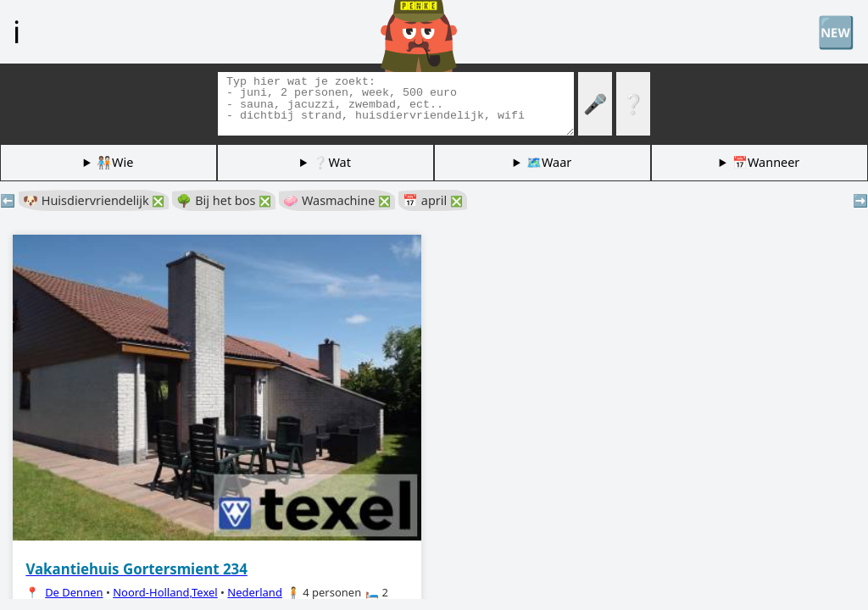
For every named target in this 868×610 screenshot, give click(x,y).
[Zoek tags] (396, 104)
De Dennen (74, 592)
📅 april (433, 200)
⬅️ (8, 200)
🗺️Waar (549, 162)
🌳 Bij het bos (224, 200)
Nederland (255, 592)
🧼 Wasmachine (337, 200)
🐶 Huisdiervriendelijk (94, 200)
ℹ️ (17, 31)
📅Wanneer (766, 162)
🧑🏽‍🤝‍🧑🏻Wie (115, 162)
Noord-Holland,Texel (165, 592)
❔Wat (331, 162)
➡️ (860, 200)
